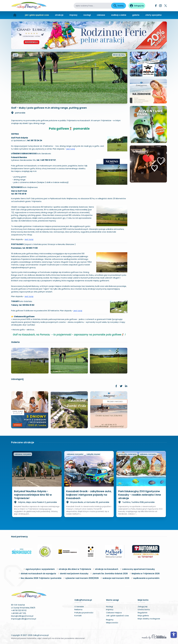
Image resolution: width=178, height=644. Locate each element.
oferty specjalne (153, 15)
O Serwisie (79, 607)
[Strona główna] (15, 15)
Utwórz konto (144, 609)
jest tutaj (71, 149)
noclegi (87, 15)
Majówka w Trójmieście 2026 (146, 574)
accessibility (174, 634)
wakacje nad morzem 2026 (116, 578)
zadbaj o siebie (119, 15)
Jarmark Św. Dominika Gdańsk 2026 (110, 574)
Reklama (78, 609)
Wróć (119, 55)
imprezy (73, 15)
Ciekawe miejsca (114, 613)
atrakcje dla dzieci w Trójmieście (75, 569)
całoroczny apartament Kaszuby (138, 569)
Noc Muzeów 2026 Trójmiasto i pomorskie (41, 578)
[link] (116, 386)
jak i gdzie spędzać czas (37, 15)
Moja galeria (143, 616)
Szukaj (119, 6)
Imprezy (110, 609)
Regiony (110, 620)
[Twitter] (166, 6)
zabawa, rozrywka (23, 454)
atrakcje (59, 15)
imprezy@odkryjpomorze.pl (24, 619)
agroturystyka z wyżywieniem (40, 569)
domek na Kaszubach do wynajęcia (38, 574)
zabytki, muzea (93, 454)
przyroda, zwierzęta (128, 454)
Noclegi (109, 607)
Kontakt (78, 616)
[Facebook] (156, 6)
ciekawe (101, 15)
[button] (14, 552)
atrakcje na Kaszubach (107, 569)
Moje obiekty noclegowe (149, 619)
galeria (136, 15)
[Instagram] (160, 6)
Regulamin (143, 613)
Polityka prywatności (84, 613)
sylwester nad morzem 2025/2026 (82, 578)
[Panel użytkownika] (137, 6)
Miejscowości (112, 623)
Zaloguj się (143, 607)
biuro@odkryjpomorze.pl (22, 616)
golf (15, 55)
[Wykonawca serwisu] (154, 637)
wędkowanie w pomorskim (146, 578)
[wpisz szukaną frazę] (92, 6)
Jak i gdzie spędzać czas (117, 616)
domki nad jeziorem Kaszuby (74, 574)
